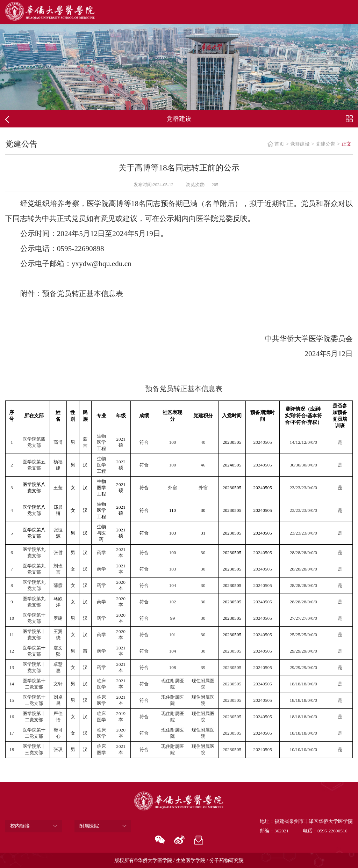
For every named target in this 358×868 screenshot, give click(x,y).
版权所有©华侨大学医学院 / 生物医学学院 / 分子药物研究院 (179, 860)
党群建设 (300, 144)
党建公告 (325, 144)
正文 (346, 144)
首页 (279, 144)
